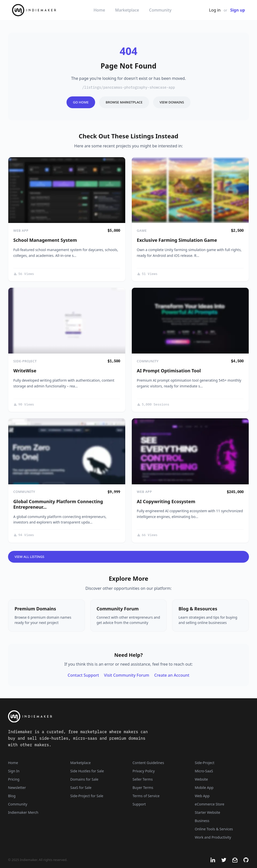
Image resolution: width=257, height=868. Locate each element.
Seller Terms (143, 779)
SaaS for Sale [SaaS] (81, 788)
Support (139, 804)
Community (160, 10)
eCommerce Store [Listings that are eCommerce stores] (210, 804)
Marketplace (127, 10)
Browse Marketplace (124, 102)
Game (142, 230)
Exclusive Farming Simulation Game (177, 240)
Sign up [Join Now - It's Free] (238, 10)
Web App (21, 230)
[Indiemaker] (86, 716)
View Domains (172, 102)
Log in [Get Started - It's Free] (215, 10)
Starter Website (207, 812)
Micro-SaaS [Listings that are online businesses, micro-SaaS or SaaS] (204, 771)
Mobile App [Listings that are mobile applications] (204, 788)
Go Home (81, 102)
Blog (12, 796)
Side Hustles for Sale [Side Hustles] (87, 771)
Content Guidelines (148, 763)
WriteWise (25, 371)
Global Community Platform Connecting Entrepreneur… (58, 504)
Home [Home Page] (13, 763)
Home (99, 10)
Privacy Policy (144, 771)
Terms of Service (146, 796)
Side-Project (25, 361)
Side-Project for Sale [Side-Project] (87, 796)
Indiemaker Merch (23, 812)
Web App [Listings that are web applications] (202, 796)
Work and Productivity (213, 837)
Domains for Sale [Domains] (84, 779)
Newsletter (17, 788)
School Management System (45, 240)
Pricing (14, 779)
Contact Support (83, 675)
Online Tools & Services (214, 829)
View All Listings (29, 557)
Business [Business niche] (202, 821)
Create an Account (172, 675)
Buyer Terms (143, 788)
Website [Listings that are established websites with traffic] (201, 779)
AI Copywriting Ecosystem (166, 501)
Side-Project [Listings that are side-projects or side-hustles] (205, 763)
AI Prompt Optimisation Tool (169, 371)
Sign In (14, 771)
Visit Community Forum (126, 675)
